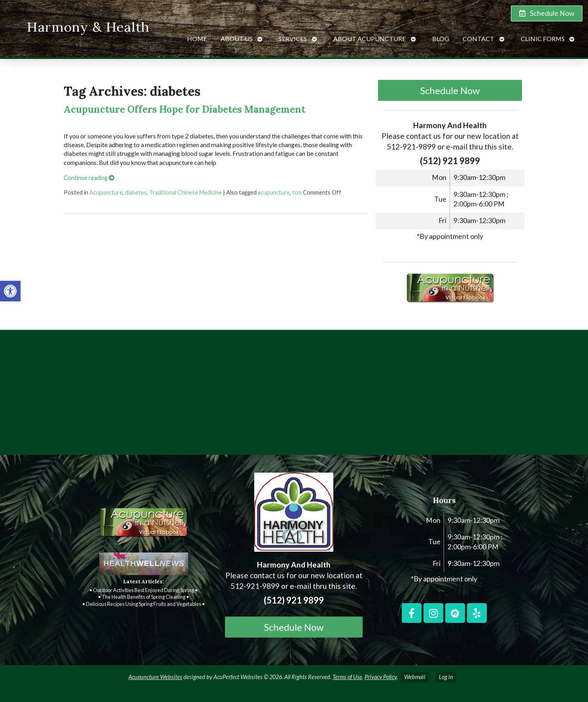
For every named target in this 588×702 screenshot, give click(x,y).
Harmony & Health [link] (88, 27)
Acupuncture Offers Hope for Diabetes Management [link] (184, 109)
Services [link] (293, 39)
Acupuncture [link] (106, 192)
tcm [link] (297, 192)
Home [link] (197, 39)
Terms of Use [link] (347, 677)
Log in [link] (446, 677)
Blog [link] (441, 39)
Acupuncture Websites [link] (155, 677)
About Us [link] (237, 39)
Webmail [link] (415, 677)
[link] (10, 291)
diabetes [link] (136, 192)
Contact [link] (478, 39)
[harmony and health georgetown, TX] (294, 395)
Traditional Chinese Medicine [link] (185, 192)
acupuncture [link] (274, 192)
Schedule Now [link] (450, 90)
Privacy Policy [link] (381, 677)
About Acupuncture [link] (370, 39)
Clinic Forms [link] (543, 39)
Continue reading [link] (89, 178)
